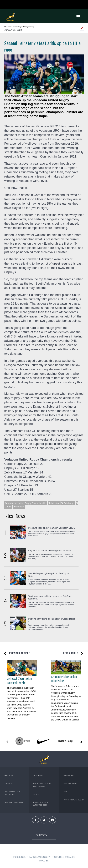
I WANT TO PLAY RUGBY (73, 800)
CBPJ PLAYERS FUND (13, 802)
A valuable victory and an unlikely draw (64, 679)
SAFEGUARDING (70, 784)
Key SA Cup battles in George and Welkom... (50, 551)
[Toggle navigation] (78, 17)
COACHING (38, 776)
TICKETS (37, 794)
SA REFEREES (69, 776)
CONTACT (8, 784)
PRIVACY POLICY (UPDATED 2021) (41, 804)
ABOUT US (8, 776)
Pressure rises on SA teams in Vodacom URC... (52, 528)
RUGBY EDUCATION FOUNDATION (42, 785)
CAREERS (67, 792)
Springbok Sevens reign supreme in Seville (19, 680)
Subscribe (44, 835)
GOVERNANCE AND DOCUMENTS (13, 793)
